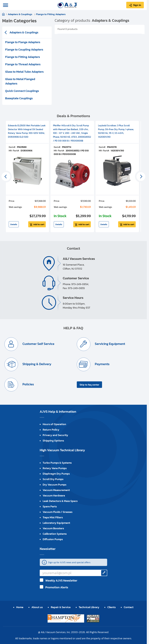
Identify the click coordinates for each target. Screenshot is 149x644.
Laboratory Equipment (56, 523)
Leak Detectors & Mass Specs (60, 501)
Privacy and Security (55, 435)
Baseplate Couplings (19, 98)
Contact (129, 607)
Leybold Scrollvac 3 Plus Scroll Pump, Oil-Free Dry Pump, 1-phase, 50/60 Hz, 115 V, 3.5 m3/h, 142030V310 (116, 131)
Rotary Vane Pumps (55, 468)
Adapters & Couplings (20, 14)
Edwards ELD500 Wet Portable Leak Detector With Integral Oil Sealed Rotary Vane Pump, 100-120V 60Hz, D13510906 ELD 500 (27, 131)
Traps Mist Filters (53, 517)
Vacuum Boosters (53, 528)
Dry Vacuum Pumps (54, 485)
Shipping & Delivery (36, 364)
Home (3, 14)
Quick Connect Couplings (22, 91)
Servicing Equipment (110, 344)
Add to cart (39, 224)
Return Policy (51, 430)
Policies (28, 384)
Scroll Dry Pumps (53, 479)
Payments (102, 364)
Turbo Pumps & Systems (57, 463)
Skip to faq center (89, 385)
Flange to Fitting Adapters (51, 14)
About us (37, 607)
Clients (111, 607)
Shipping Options (53, 441)
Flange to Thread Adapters (23, 64)
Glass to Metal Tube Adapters (24, 72)
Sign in (137, 5)
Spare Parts (50, 506)
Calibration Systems (55, 534)
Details (14, 224)
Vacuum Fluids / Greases (58, 512)
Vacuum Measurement (56, 490)
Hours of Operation (54, 424)
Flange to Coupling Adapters (24, 49)
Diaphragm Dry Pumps (56, 474)
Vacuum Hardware (54, 495)
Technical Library (89, 607)
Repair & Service (61, 607)
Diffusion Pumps (53, 539)
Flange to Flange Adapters (23, 42)
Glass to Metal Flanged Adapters (20, 81)
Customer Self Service (38, 344)
